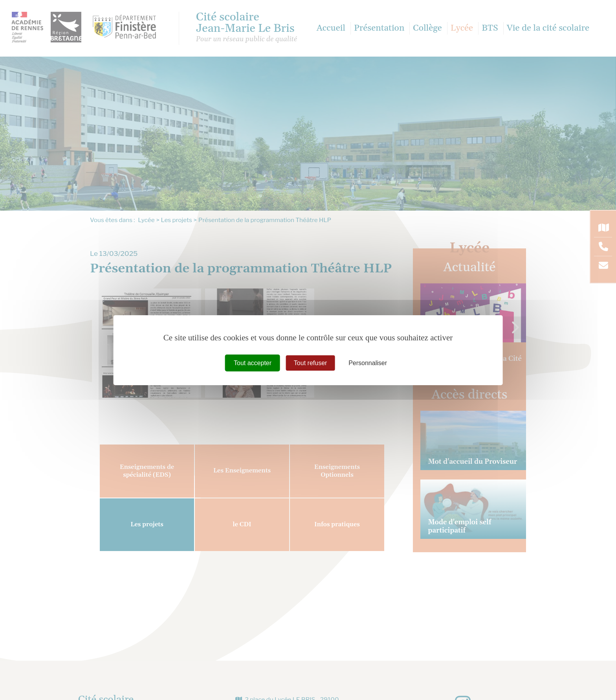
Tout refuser (310, 363)
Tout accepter (253, 363)
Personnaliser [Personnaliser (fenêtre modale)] (368, 363)
